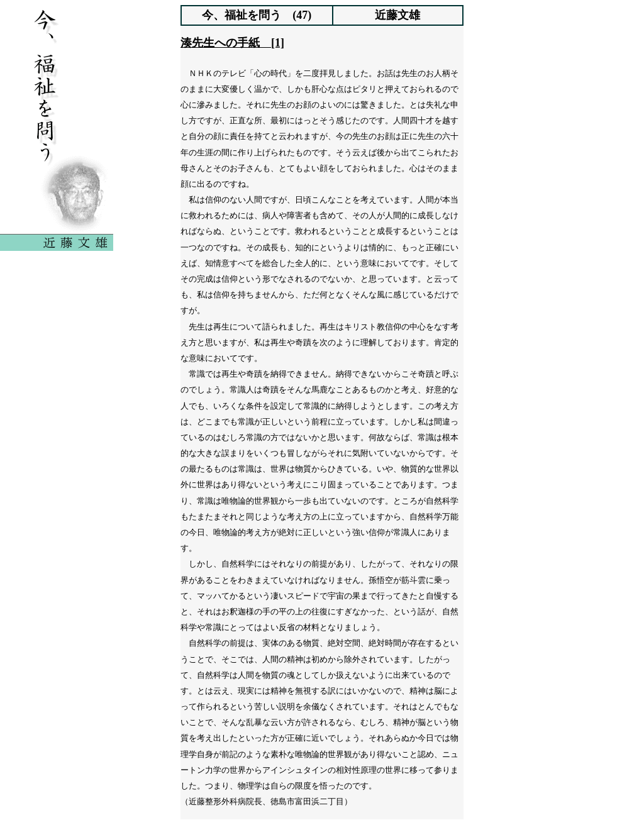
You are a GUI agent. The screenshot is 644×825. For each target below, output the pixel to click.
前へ (269, 807)
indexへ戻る (322, 807)
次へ (375, 807)
